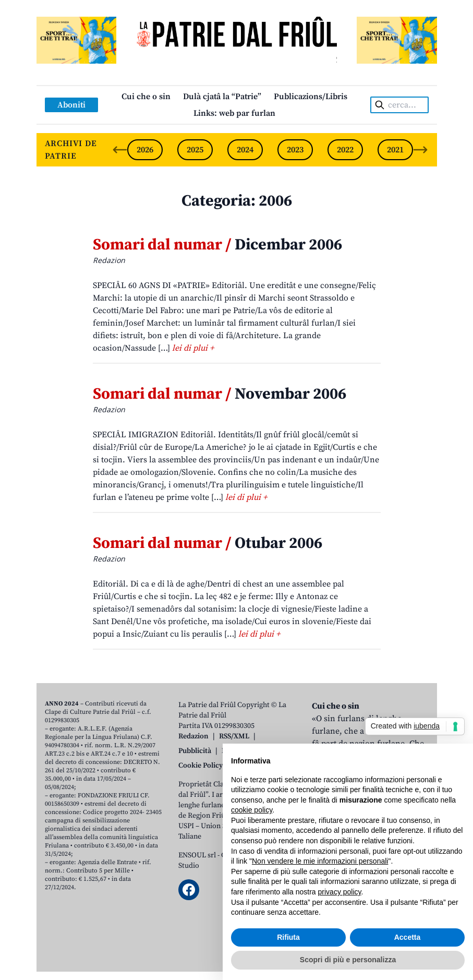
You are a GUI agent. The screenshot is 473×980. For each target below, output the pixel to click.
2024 (245, 150)
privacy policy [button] (340, 892)
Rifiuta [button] (288, 937)
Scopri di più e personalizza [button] (348, 960)
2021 (395, 150)
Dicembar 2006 (217, 245)
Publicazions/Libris (311, 97)
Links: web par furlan (234, 113)
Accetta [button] (408, 937)
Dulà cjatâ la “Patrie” (222, 97)
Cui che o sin (146, 97)
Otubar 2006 (208, 543)
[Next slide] (420, 150)
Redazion (193, 736)
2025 (195, 150)
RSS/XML (234, 736)
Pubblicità (195, 751)
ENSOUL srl (197, 855)
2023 (295, 150)
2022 (345, 150)
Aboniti (71, 105)
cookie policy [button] (252, 810)
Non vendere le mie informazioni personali (320, 861)
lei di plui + (193, 348)
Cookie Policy (201, 766)
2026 (145, 150)
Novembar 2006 (220, 394)
